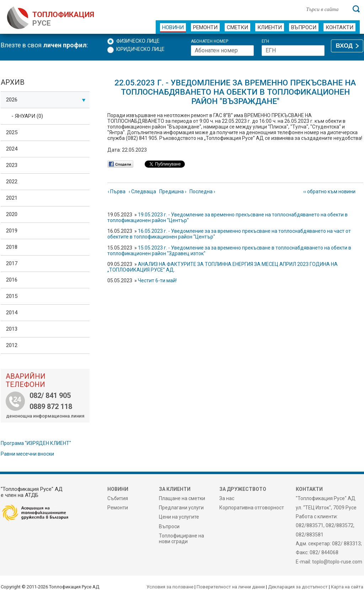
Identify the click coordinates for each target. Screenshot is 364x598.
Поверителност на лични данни (231, 587)
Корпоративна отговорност (252, 508)
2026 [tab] (46, 100)
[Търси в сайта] (326, 9)
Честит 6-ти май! (157, 280)
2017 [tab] (12, 263)
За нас (227, 498)
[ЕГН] (293, 51)
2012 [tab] (12, 345)
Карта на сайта (347, 587)
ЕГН (265, 41)
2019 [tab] (12, 231)
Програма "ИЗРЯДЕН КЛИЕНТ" (36, 443)
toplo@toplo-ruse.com (337, 562)
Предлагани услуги (181, 508)
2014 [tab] (12, 313)
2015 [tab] (12, 296)
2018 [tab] (12, 247)
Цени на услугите (179, 517)
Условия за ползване (170, 587)
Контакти (339, 27)
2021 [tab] (12, 198)
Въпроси (304, 27)
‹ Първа (117, 192)
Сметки (237, 27)
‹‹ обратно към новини (329, 192)
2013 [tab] (12, 329)
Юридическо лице (140, 49)
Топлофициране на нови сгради (181, 539)
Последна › (202, 192)
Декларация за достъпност (298, 587)
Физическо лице (138, 41)
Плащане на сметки (182, 498)
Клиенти (270, 27)
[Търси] (356, 9)
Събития (118, 498)
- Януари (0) (27, 116)
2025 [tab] (12, 132)
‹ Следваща (142, 192)
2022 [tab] (12, 182)
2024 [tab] (12, 149)
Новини (173, 27)
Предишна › (173, 192)
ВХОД (344, 46)
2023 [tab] (12, 165)
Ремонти (205, 27)
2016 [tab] (12, 280)
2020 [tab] (12, 214)
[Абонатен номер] (222, 51)
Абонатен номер (210, 41)
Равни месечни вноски (27, 454)
